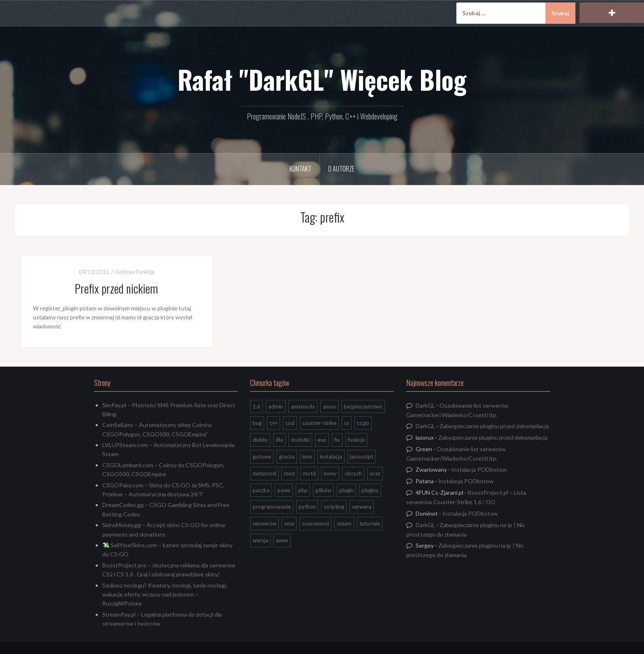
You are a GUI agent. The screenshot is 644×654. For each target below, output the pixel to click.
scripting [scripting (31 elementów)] (334, 507)
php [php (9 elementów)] (303, 490)
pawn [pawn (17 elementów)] (284, 490)
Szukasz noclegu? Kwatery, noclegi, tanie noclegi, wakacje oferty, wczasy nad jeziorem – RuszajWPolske (165, 594)
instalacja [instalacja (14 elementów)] (331, 457)
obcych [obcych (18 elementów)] (353, 473)
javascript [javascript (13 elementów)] (362, 457)
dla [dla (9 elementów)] (279, 440)
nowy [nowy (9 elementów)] (330, 473)
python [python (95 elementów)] (307, 507)
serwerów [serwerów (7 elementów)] (264, 523)
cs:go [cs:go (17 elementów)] (363, 423)
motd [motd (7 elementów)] (309, 473)
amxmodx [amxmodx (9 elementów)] (303, 406)
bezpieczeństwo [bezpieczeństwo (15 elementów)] (363, 406)
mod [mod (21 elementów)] (289, 473)
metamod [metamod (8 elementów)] (264, 473)
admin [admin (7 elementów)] (276, 406)
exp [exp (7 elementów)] (322, 440)
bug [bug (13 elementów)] (257, 423)
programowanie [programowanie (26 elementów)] (272, 507)
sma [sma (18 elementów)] (289, 523)
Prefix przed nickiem (116, 288)
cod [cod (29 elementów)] (290, 423)
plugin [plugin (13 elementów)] (346, 490)
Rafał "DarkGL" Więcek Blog (322, 79)
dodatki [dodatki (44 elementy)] (300, 440)
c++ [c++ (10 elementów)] (274, 423)
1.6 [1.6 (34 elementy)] (256, 406)
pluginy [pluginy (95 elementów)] (370, 490)
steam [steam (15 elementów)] (344, 523)
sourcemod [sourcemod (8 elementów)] (315, 523)
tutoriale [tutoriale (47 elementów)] (370, 523)
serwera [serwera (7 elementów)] (362, 507)
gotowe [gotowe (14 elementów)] (262, 457)
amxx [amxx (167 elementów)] (329, 406)
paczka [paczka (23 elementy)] (261, 490)
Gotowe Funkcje (135, 272)
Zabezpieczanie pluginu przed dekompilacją (494, 426)
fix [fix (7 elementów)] (337, 440)
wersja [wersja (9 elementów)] (260, 540)
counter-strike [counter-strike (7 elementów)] (319, 423)
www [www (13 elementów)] (282, 540)
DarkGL (425, 405)
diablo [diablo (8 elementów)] (260, 440)
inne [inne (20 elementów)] (307, 457)
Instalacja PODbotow (479, 469)
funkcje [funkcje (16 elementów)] (356, 440)
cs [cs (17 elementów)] (347, 423)
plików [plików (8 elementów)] (323, 490)
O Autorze (341, 169)
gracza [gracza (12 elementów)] (287, 457)
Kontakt (300, 169)
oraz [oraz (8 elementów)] (375, 473)
